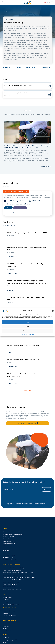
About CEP (6, 634)
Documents (7, 67)
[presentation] (15, 496)
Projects (18, 67)
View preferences (27, 331)
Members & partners (10, 608)
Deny (28, 327)
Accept (28, 322)
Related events (31, 67)
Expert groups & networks (11, 565)
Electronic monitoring (20, 208)
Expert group (46, 67)
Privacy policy (24, 334)
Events (5, 594)
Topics (5, 529)
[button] (53, 311)
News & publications (9, 621)
